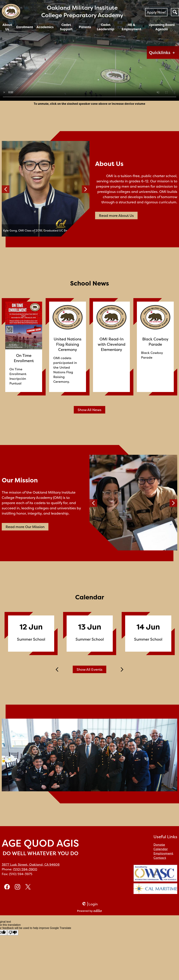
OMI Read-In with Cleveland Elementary (112, 344)
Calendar (90, 597)
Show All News (89, 410)
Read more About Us (116, 215)
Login (90, 904)
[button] (7, 27)
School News (89, 283)
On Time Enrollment (24, 358)
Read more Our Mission (25, 527)
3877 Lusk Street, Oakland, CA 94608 (31, 865)
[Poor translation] (13, 933)
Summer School (31, 639)
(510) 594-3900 (25, 869)
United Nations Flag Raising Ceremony (68, 344)
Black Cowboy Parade (155, 342)
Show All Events (89, 669)
